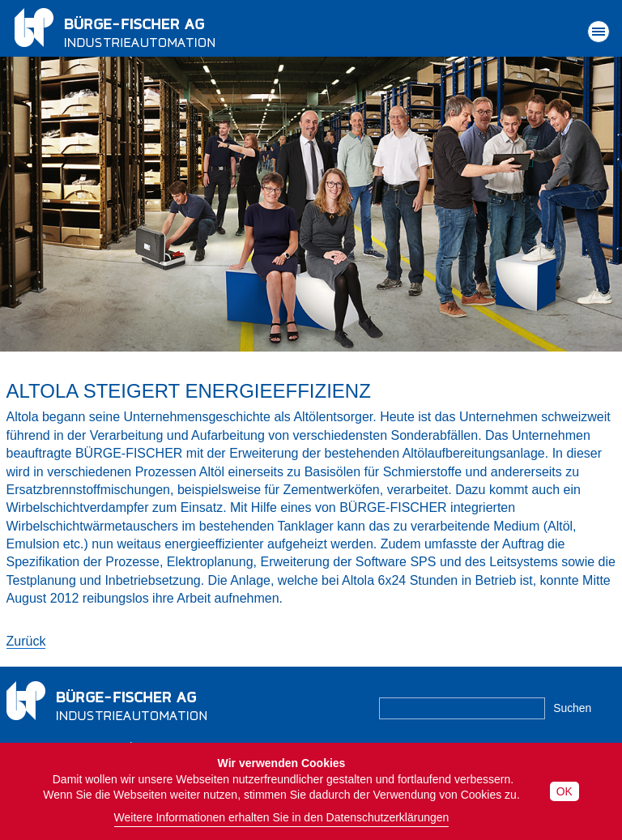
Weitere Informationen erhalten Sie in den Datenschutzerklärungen (282, 817)
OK (564, 791)
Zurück (26, 641)
